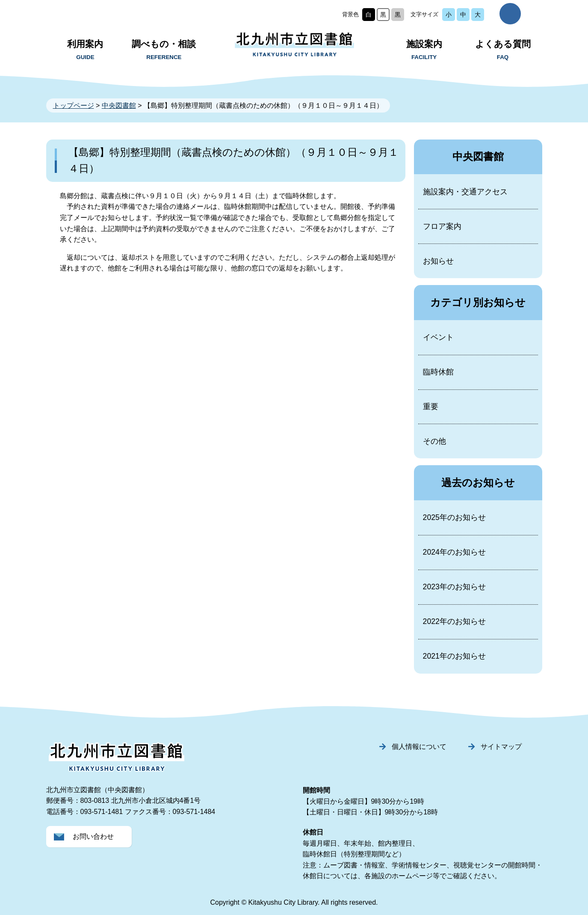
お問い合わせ (93, 836)
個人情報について (419, 747)
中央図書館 (119, 105)
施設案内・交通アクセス (465, 192)
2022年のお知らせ (454, 621)
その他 (434, 441)
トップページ (74, 105)
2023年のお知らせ (454, 587)
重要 (431, 407)
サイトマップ (501, 747)
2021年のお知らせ (454, 656)
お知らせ (438, 261)
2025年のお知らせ (454, 517)
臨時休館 (438, 372)
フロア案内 (442, 226)
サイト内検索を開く (510, 14)
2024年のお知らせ (454, 552)
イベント (438, 337)
